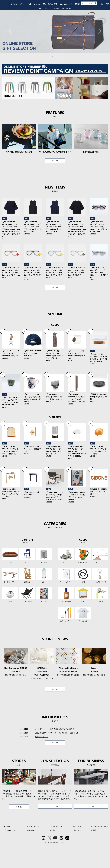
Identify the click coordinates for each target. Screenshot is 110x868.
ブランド (31, 23)
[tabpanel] (55, 48)
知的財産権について (33, 852)
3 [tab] (58, 72)
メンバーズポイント (33, 849)
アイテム (21, 23)
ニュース (46, 23)
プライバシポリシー (10, 852)
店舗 (54, 23)
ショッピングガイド (56, 849)
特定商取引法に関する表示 (99, 849)
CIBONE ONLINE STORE (55, 16)
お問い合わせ (77, 852)
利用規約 (7, 849)
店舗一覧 (19, 829)
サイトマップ (77, 849)
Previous (11, 48)
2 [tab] (55, 72)
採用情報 (89, 23)
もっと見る (55, 177)
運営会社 (94, 852)
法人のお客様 (63, 23)
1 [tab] (52, 72)
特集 (38, 23)
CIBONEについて (76, 23)
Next (99, 48)
